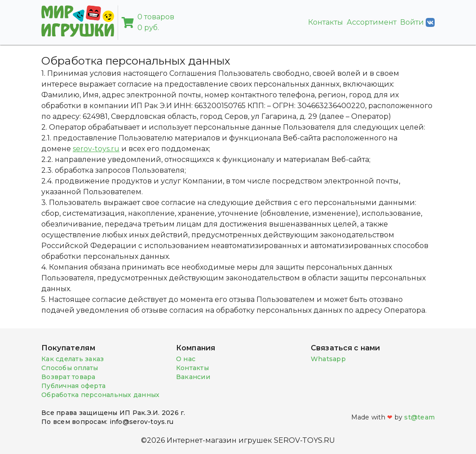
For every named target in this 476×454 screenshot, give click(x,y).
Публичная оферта (73, 386)
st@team (419, 417)
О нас (186, 359)
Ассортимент (372, 22)
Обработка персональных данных (100, 395)
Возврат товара (68, 377)
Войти (417, 22)
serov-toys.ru (96, 149)
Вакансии (193, 377)
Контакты (326, 22)
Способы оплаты (70, 368)
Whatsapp (328, 359)
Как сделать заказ (73, 359)
